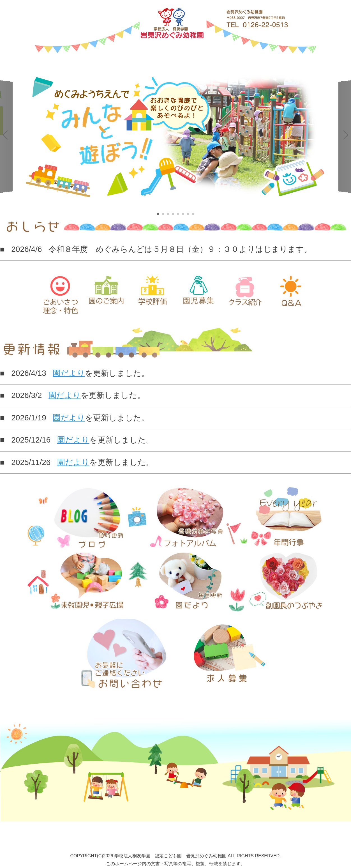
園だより (69, 373)
